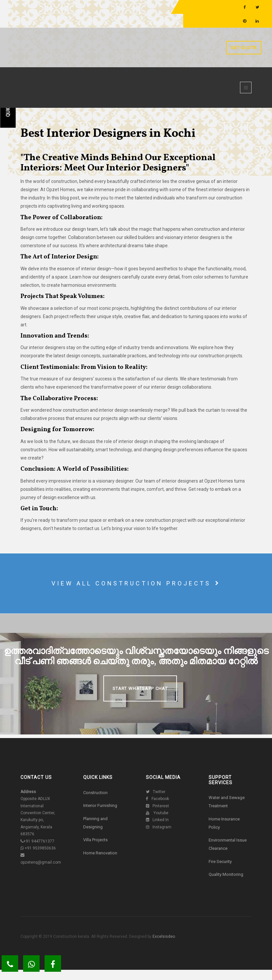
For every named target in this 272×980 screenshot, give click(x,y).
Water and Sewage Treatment (227, 802)
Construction (95, 793)
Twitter (156, 792)
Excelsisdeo (163, 936)
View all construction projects (136, 583)
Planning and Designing (95, 823)
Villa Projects (95, 840)
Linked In (157, 820)
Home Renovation (100, 853)
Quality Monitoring (226, 874)
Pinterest (157, 806)
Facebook (157, 799)
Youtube (157, 813)
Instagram (159, 827)
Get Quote (244, 48)
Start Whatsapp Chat (140, 688)
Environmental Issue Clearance (228, 844)
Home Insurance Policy (224, 823)
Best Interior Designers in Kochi (108, 134)
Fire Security (220, 861)
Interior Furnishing (100, 805)
